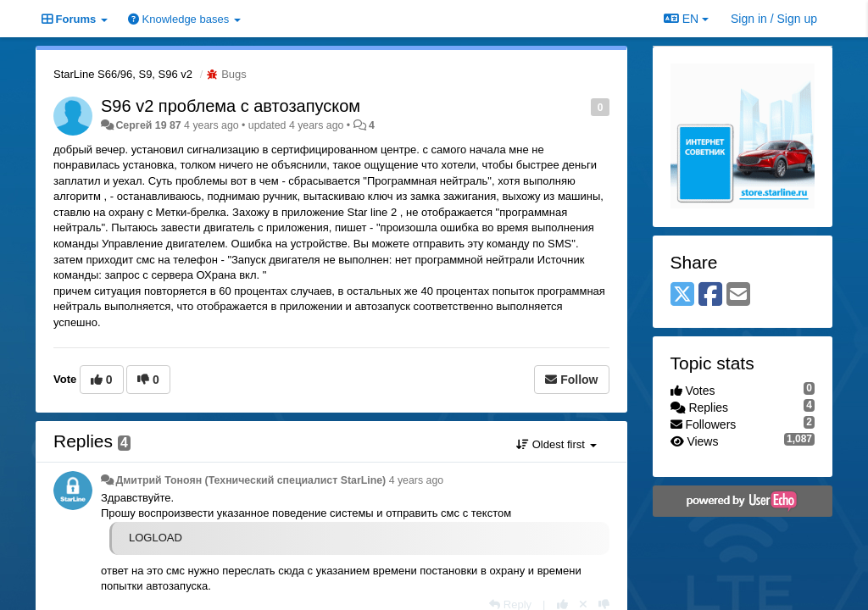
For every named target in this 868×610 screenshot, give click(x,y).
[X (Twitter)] (682, 295)
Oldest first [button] (556, 444)
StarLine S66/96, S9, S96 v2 (123, 74)
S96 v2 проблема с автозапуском (231, 106)
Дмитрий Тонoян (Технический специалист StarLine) (250, 480)
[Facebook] (710, 295)
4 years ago (417, 480)
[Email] (738, 295)
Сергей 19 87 (148, 125)
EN (686, 19)
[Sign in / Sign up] (774, 19)
